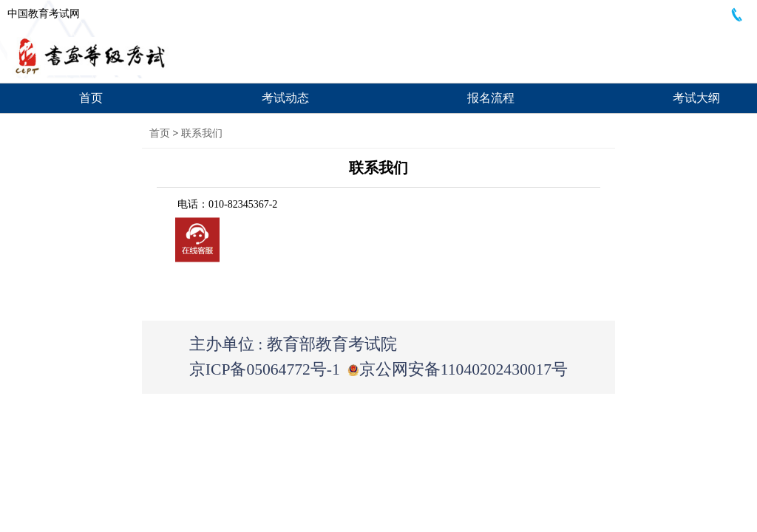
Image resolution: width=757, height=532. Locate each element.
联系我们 (202, 133)
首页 (91, 98)
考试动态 (285, 98)
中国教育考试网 (44, 14)
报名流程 (491, 98)
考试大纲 (696, 98)
